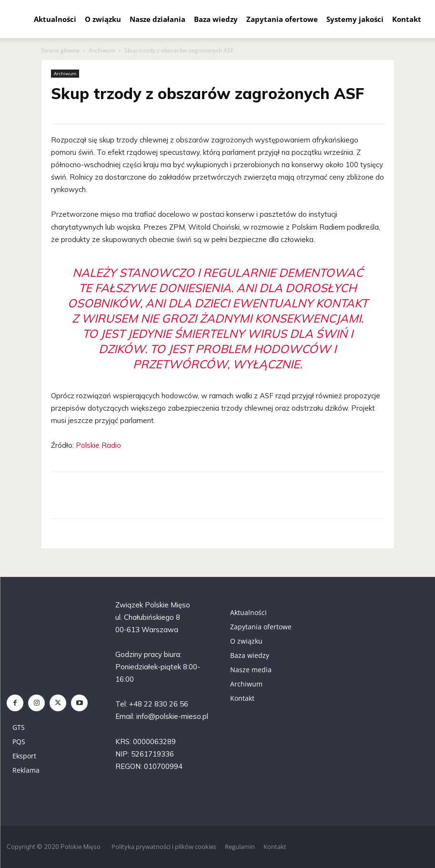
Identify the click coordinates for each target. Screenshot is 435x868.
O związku (103, 19)
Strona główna (61, 50)
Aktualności (55, 19)
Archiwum (102, 50)
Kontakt (407, 19)
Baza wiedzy (216, 19)
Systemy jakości (355, 19)
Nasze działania (157, 19)
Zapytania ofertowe (282, 19)
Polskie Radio (98, 445)
